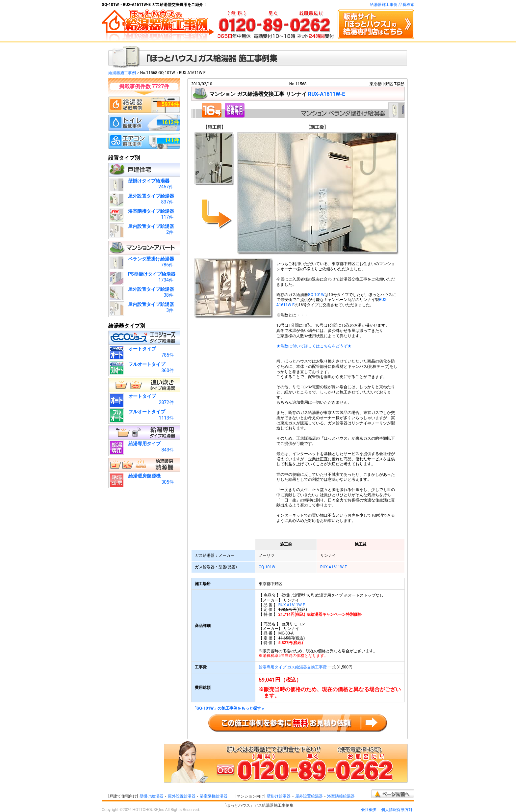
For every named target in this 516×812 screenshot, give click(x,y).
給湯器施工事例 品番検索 (392, 5)
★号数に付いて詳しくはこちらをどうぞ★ (314, 346)
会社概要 (369, 810)
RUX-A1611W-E (327, 94)
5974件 (170, 104)
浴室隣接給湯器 (214, 796)
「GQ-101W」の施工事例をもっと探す (228, 708)
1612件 (170, 122)
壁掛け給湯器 (151, 796)
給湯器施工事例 (122, 73)
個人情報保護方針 (397, 810)
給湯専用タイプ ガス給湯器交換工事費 (293, 667)
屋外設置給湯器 (182, 796)
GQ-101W (316, 295)
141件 (172, 140)
